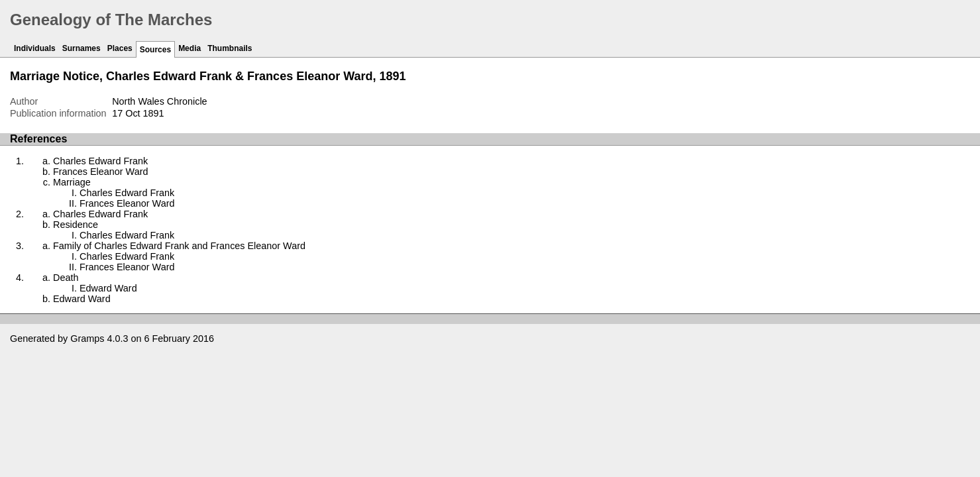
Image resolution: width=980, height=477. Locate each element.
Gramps (87, 339)
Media (190, 48)
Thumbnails (230, 48)
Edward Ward (108, 288)
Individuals (35, 48)
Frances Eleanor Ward (100, 172)
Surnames (82, 48)
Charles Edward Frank (100, 161)
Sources (155, 50)
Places (120, 48)
